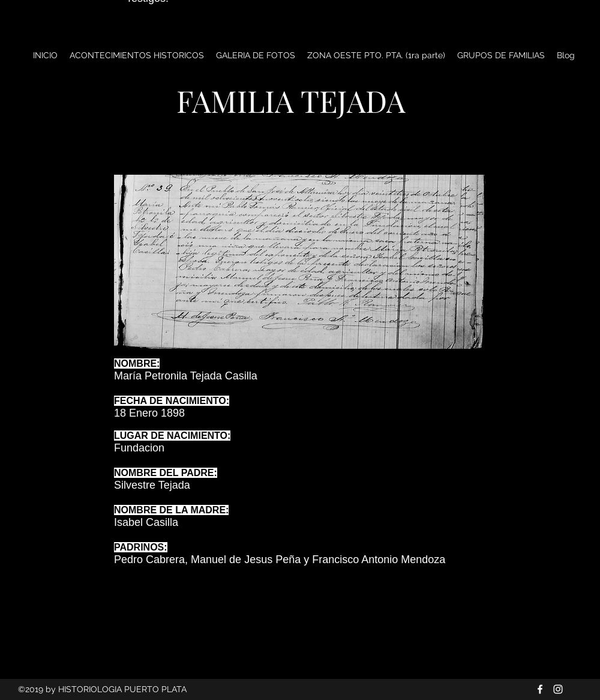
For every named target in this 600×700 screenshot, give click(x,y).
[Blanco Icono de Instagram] (558, 689)
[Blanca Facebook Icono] (540, 689)
